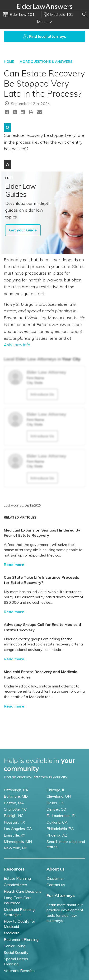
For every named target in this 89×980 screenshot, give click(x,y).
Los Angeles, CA (18, 829)
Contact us (56, 885)
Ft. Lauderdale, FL (61, 816)
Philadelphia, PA (60, 829)
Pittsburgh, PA (16, 790)
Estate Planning (17, 878)
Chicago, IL (56, 790)
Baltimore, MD (16, 796)
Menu (44, 21)
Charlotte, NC (15, 809)
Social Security (16, 952)
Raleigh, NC (14, 816)
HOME (9, 62)
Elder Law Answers (45, 6)
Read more (14, 565)
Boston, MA (14, 803)
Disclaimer (55, 878)
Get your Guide (23, 230)
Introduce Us (42, 394)
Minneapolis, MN (18, 842)
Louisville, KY (14, 835)
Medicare (12, 933)
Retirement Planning (21, 939)
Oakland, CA (57, 822)
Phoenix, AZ (57, 835)
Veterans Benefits (19, 971)
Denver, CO (56, 809)
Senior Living (15, 946)
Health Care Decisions (23, 891)
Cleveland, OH (59, 796)
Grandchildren (15, 885)
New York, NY (15, 848)
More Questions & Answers (46, 62)
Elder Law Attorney (47, 372)
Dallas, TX (55, 803)
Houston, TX (14, 822)
